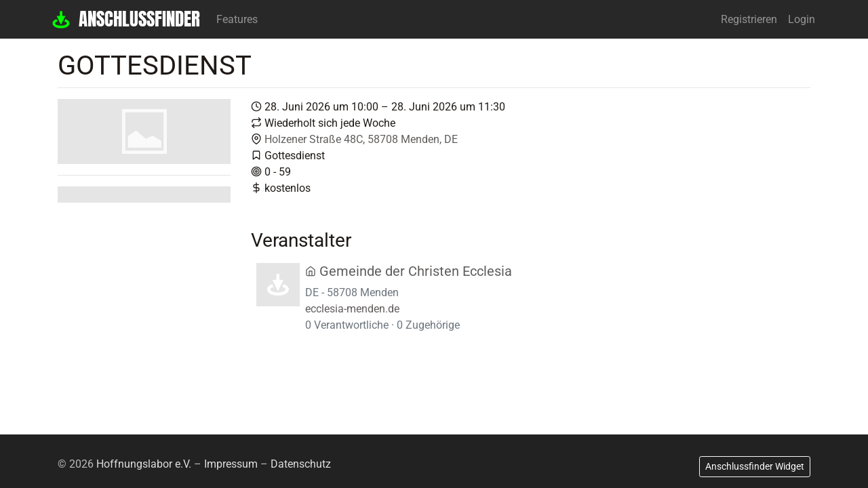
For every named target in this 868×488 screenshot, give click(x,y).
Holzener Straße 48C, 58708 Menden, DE (361, 139)
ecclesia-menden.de (352, 309)
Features (237, 19)
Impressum (231, 464)
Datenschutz (301, 464)
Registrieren (749, 19)
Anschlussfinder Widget (755, 466)
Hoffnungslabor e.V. (144, 464)
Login (802, 19)
